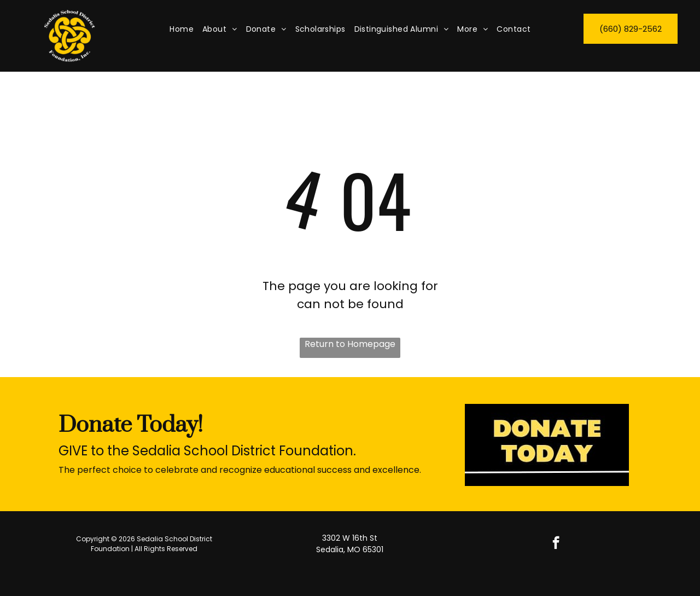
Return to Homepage (350, 344)
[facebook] (556, 544)
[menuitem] (182, 29)
